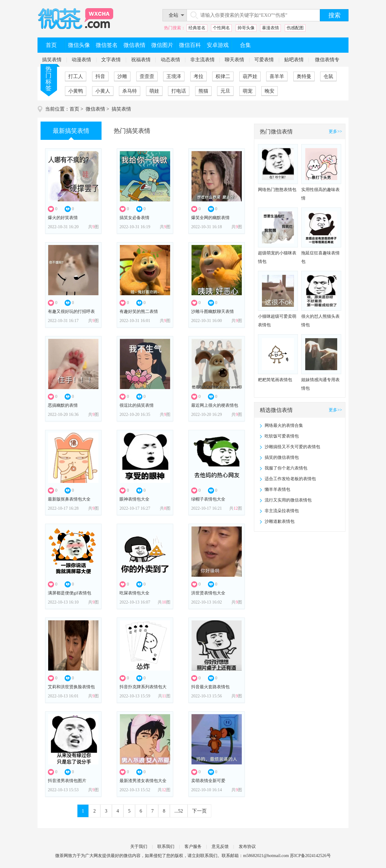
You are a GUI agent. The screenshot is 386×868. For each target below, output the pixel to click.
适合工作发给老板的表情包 (290, 479)
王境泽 (174, 76)
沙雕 (122, 76)
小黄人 (103, 91)
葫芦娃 (250, 76)
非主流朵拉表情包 (282, 511)
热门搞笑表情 (132, 131)
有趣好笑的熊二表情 (139, 312)
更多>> (335, 131)
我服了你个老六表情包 (286, 468)
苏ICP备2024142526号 (310, 856)
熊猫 (203, 91)
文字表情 (111, 60)
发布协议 (247, 847)
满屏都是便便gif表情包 (70, 593)
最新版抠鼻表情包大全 (69, 499)
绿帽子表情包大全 (208, 499)
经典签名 (197, 28)
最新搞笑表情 (71, 131)
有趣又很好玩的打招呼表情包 (71, 313)
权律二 (223, 76)
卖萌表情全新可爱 (208, 781)
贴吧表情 (294, 60)
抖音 (100, 76)
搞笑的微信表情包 (282, 457)
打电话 (179, 91)
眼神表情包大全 (134, 499)
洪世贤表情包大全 (208, 593)
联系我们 (166, 847)
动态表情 (170, 60)
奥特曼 (304, 76)
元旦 (225, 91)
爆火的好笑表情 (63, 218)
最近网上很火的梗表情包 (215, 405)
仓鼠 (328, 76)
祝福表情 (141, 60)
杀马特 (130, 91)
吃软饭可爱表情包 (282, 436)
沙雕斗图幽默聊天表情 (213, 312)
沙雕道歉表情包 (280, 521)
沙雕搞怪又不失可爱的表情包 (292, 447)
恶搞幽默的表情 (63, 405)
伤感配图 (295, 28)
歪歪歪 (147, 76)
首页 (74, 109)
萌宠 (248, 91)
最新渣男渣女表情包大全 (143, 781)
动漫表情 (81, 60)
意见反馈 (220, 847)
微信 (128, 856)
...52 (179, 811)
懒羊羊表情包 (277, 489)
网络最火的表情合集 (284, 425)
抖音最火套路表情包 (210, 687)
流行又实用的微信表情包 (288, 500)
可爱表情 (264, 60)
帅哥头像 (246, 28)
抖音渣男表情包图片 (67, 781)
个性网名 (221, 28)
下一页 (199, 811)
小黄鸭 (76, 91)
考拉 (198, 76)
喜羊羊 (277, 76)
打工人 (76, 76)
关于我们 (139, 847)
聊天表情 (234, 60)
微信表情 (95, 109)
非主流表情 (202, 60)
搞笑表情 (52, 60)
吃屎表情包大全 (134, 593)
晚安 (270, 91)
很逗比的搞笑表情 (137, 405)
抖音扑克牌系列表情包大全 (143, 689)
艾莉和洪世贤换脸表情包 (71, 687)
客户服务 (193, 847)
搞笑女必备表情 (134, 218)
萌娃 (154, 91)
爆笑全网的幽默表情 (210, 218)
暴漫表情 (270, 28)
